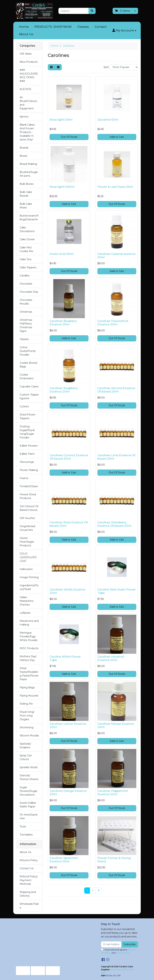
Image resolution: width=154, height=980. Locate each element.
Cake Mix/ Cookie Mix (26, 249)
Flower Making (29, 470)
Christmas (26, 312)
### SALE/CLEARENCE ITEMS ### (29, 76)
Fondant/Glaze (29, 486)
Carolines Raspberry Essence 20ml (64, 390)
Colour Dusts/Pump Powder (28, 351)
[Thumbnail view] (51, 67)
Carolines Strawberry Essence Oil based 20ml (114, 524)
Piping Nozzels (29, 696)
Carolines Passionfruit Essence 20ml (113, 323)
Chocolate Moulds (26, 302)
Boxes (23, 156)
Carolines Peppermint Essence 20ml (113, 793)
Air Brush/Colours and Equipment (28, 103)
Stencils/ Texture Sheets (29, 777)
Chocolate (26, 284)
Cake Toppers (28, 267)
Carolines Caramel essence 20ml (116, 256)
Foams (24, 478)
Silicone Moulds (29, 736)
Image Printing (29, 577)
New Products (29, 62)
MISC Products (29, 648)
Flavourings (27, 462)
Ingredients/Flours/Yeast (29, 587)
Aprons (24, 117)
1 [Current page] (87, 890)
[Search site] (92, 11)
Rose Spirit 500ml (62, 187)
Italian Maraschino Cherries (27, 601)
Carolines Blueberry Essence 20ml (63, 323)
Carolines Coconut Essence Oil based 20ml (69, 457)
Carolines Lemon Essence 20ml (68, 725)
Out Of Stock (69, 137)
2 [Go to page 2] (93, 890)
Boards (24, 148)
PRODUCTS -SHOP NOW (53, 27)
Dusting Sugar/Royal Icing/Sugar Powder (27, 432)
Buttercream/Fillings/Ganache (29, 218)
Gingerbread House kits (27, 528)
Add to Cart (117, 137)
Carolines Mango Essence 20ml (116, 725)
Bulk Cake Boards (26, 194)
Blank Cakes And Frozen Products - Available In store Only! (27, 132)
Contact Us (27, 868)
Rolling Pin (26, 704)
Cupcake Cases (29, 386)
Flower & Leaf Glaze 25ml (115, 187)
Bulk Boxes (27, 184)
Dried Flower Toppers (28, 416)
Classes (83, 27)
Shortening (27, 727)
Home (24, 27)
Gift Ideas (26, 54)
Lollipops (25, 613)
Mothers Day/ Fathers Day (28, 658)
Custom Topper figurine (29, 396)
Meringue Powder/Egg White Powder (29, 636)
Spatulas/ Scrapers (25, 746)
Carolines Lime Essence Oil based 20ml (116, 457)
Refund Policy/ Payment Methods (29, 880)
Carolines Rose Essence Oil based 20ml (69, 524)
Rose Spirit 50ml (61, 120)
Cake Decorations (27, 229)
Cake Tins (25, 259)
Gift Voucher (27, 518)
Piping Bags (27, 687)
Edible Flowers (29, 446)
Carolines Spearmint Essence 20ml (64, 860)
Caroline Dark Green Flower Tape (117, 591)
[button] (124, 31)
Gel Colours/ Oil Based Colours (29, 508)
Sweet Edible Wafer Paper (28, 805)
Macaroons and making (29, 623)
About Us (26, 34)
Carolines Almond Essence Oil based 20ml (116, 390)
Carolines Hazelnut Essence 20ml (111, 658)
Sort (106, 67)
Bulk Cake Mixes (26, 206)
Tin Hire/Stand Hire (28, 817)
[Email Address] (111, 944)
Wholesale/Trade (29, 906)
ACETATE (25, 89)
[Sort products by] (124, 67)
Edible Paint (27, 454)
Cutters (24, 406)
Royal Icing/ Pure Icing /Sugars (27, 716)
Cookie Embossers (27, 377)
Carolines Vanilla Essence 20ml (67, 591)
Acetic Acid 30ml (62, 254)
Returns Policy (29, 860)
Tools (23, 826)
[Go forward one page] (99, 891)
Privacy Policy (123, 953)
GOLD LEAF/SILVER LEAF (28, 557)
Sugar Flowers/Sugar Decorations (28, 791)
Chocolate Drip (29, 292)
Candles (25, 276)
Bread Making (28, 164)
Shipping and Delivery (28, 894)
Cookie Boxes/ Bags (28, 365)
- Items (122, 11)
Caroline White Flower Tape (65, 658)
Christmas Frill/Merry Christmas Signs (26, 325)
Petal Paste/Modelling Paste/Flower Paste (29, 674)
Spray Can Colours (26, 757)
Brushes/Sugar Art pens (29, 174)
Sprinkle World (28, 767)
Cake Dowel (27, 239)
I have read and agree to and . (118, 951)
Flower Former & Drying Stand (114, 860)
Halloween (26, 569)
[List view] (58, 67)
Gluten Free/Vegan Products (27, 542)
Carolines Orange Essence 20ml (68, 793)
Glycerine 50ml (108, 120)
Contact (101, 27)
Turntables (26, 835)
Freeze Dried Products (28, 496)
